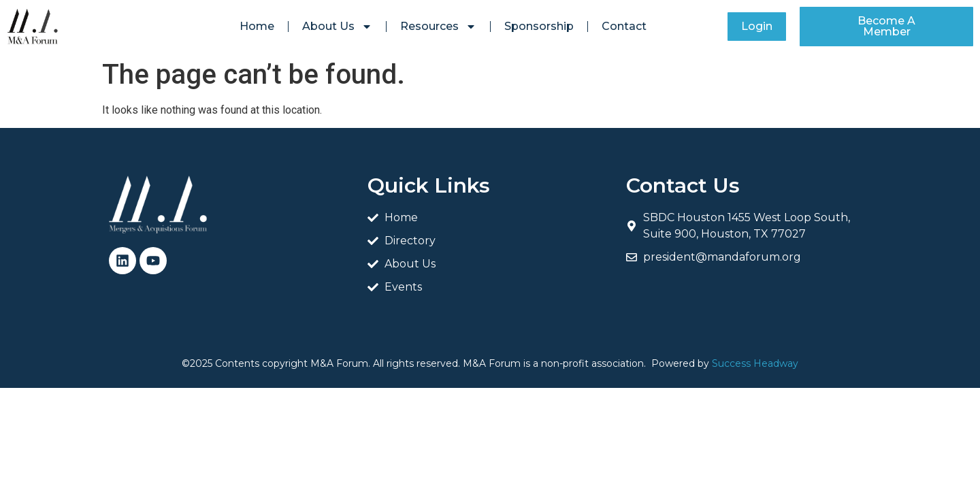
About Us (337, 27)
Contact (624, 26)
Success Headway (755, 363)
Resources (438, 27)
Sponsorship (539, 26)
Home (257, 26)
